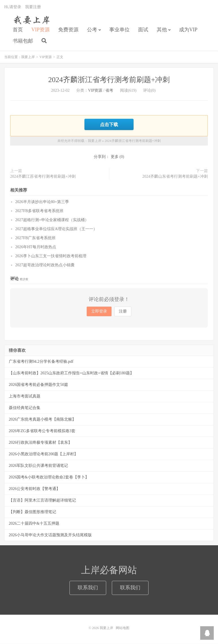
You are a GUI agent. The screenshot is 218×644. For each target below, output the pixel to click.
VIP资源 (41, 30)
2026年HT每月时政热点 (36, 247)
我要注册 (33, 7)
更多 (115, 157)
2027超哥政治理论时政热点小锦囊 (45, 265)
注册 (123, 312)
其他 (162, 30)
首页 (18, 30)
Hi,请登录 (13, 7)
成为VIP (188, 30)
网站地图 (123, 628)
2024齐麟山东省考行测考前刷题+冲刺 (175, 177)
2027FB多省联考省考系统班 (39, 211)
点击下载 (109, 125)
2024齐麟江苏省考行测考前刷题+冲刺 (43, 177)
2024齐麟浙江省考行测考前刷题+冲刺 (109, 80)
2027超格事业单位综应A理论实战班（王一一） (56, 229)
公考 (92, 30)
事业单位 (119, 30)
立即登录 (99, 312)
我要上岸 (31, 20)
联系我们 (88, 588)
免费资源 (68, 30)
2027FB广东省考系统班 (35, 238)
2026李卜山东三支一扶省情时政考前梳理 (51, 256)
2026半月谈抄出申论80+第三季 (42, 202)
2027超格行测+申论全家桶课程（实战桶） (52, 220)
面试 (143, 30)
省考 (109, 91)
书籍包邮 (23, 41)
